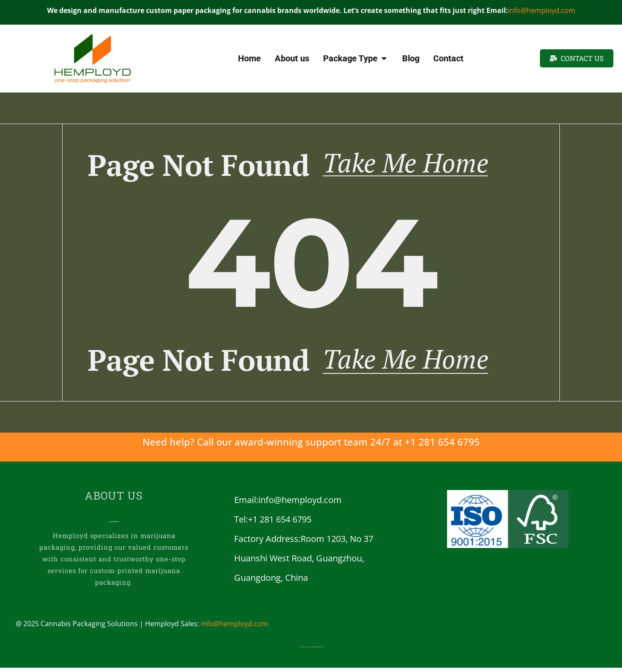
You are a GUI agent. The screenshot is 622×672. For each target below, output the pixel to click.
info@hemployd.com (542, 10)
